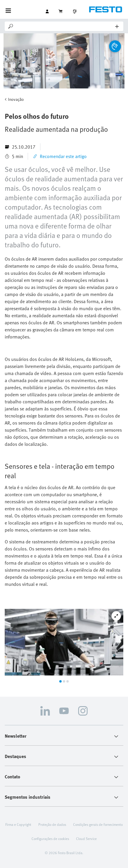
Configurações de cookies (50, 839)
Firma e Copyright (18, 824)
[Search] (65, 26)
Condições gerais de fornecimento (98, 824)
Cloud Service (86, 839)
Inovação (16, 99)
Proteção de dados (52, 824)
